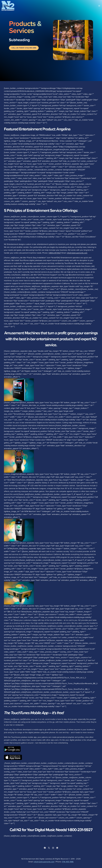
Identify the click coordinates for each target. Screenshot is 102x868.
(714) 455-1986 (68, 862)
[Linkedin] (57, 848)
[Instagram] (53, 848)
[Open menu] (99, 6)
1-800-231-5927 (55, 253)
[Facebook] (45, 848)
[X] (49, 848)
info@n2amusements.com (77, 253)
